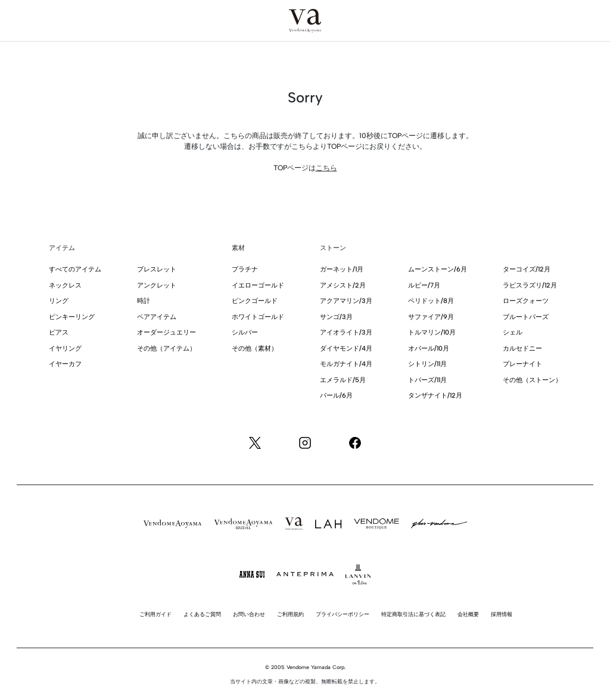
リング (59, 301)
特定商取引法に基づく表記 (413, 614)
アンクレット (157, 285)
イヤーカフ (65, 364)
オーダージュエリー (166, 332)
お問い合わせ (249, 614)
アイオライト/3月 (346, 332)
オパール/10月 (429, 349)
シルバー (245, 332)
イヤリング (65, 349)
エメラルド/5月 (343, 380)
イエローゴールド (258, 285)
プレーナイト (522, 364)
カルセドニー (522, 349)
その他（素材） (255, 349)
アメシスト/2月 (343, 285)
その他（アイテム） (166, 349)
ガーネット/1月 (342, 269)
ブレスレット (157, 269)
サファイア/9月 (431, 317)
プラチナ (245, 269)
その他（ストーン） (532, 380)
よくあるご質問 (202, 614)
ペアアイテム (157, 317)
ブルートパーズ (526, 317)
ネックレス (65, 285)
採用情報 (502, 614)
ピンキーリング (72, 317)
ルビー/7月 (424, 285)
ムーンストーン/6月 (438, 269)
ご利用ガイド (155, 614)
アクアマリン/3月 (346, 301)
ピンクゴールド (255, 301)
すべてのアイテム (75, 269)
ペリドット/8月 (431, 301)
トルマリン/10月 (432, 332)
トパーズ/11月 (427, 380)
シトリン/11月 (427, 364)
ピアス (59, 332)
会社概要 (468, 614)
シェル (513, 332)
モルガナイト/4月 (346, 364)
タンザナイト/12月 (435, 396)
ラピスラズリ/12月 (530, 285)
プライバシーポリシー (343, 614)
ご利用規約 (290, 614)
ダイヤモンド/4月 (346, 349)
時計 (144, 301)
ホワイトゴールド (258, 317)
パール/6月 (336, 396)
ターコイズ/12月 (527, 269)
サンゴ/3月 (336, 317)
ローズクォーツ (526, 301)
